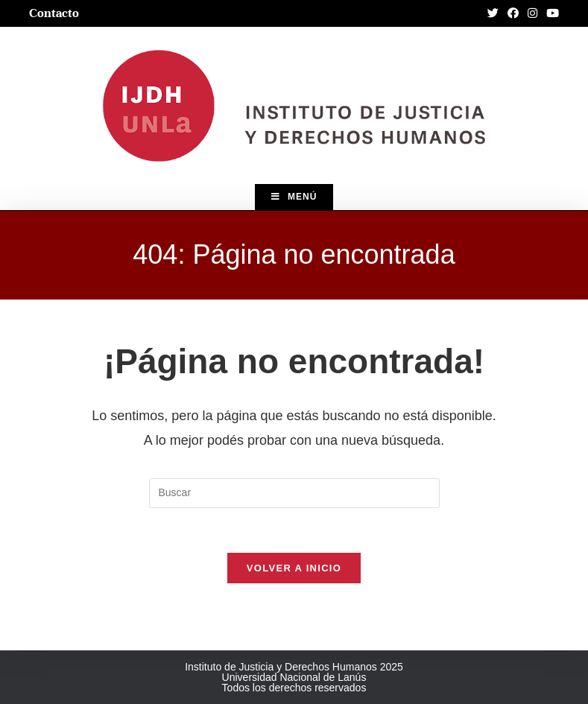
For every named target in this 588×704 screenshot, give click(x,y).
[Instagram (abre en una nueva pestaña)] (532, 13)
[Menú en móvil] (294, 197)
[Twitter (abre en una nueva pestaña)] (493, 13)
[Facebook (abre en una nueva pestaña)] (513, 13)
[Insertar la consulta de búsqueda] (294, 493)
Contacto (54, 13)
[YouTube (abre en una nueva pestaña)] (550, 13)
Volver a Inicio (294, 568)
